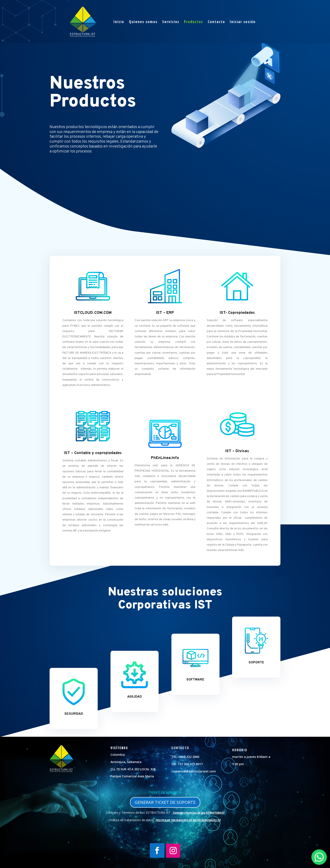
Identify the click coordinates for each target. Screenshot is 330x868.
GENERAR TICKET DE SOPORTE (165, 802)
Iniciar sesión (243, 22)
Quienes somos (143, 22)
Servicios (171, 22)
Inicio (119, 22)
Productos (194, 22)
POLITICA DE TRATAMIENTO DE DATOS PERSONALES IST (188, 820)
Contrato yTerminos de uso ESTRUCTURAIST (199, 813)
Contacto (216, 22)
